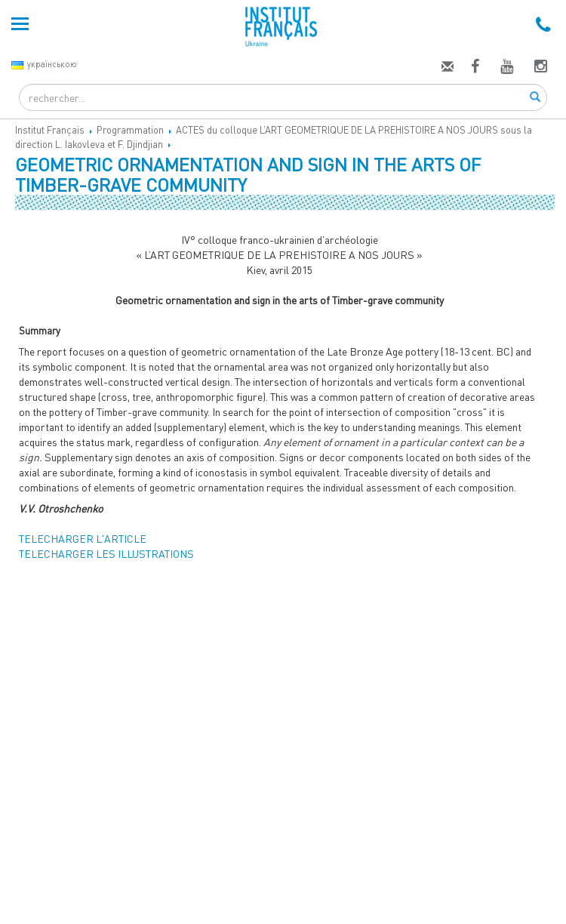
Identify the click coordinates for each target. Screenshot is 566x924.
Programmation (130, 130)
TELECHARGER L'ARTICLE (83, 539)
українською (44, 64)
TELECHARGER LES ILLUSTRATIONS (106, 554)
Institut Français (50, 130)
